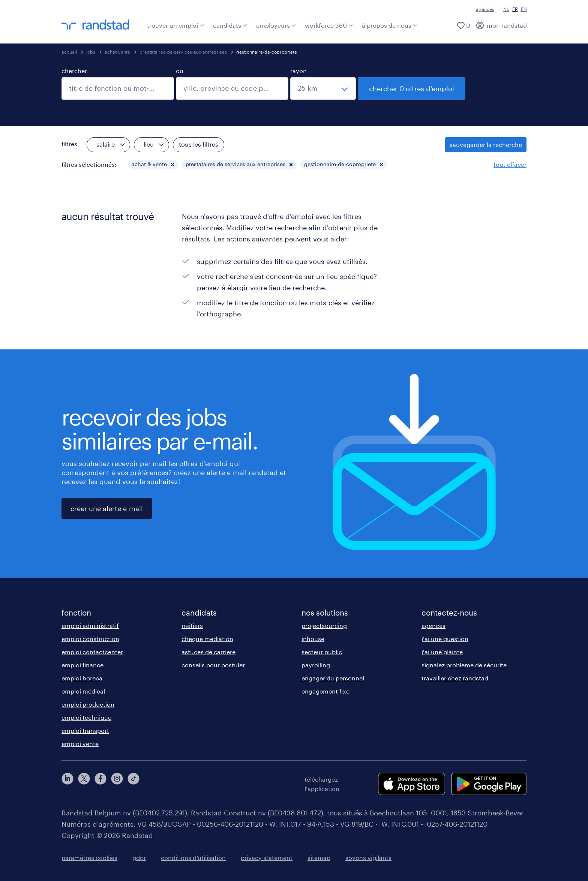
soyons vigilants (368, 858)
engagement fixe (325, 691)
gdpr (139, 858)
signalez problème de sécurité (464, 665)
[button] (172, 165)
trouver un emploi (175, 25)
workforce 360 (329, 25)
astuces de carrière (208, 652)
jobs (91, 52)
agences (485, 9)
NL (506, 9)
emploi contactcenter (92, 652)
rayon (298, 71)
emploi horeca (82, 678)
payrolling (316, 665)
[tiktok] (133, 784)
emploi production (88, 704)
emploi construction (90, 639)
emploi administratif (90, 626)
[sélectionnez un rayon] (323, 88)
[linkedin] (67, 784)
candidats (230, 25)
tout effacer (510, 164)
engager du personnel (333, 678)
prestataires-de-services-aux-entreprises (183, 52)
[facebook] (100, 784)
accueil (69, 52)
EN (524, 9)
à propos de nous (390, 25)
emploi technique (86, 717)
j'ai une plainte (442, 652)
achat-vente (117, 52)
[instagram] (117, 784)
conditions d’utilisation (193, 858)
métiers (192, 626)
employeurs (276, 25)
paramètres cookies (89, 858)
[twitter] (84, 784)
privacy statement (267, 858)
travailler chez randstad (455, 678)
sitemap (319, 858)
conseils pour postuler (213, 665)
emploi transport (85, 730)
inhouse (313, 639)
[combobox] (118, 88)
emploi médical (83, 691)
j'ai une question (445, 639)
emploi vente (80, 744)
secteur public (322, 652)
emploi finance (82, 665)
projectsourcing (324, 626)
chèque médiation (207, 639)
